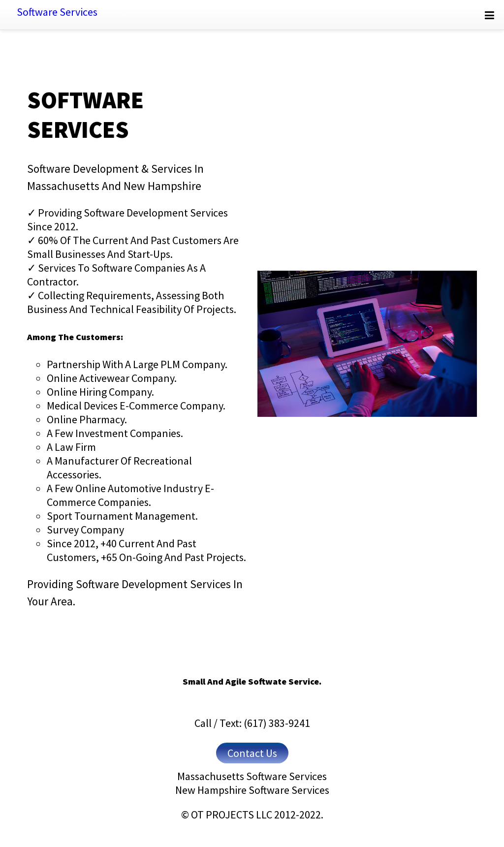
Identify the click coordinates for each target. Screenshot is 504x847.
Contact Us (252, 753)
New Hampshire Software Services (252, 790)
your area (50, 601)
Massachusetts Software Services (252, 776)
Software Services (57, 12)
